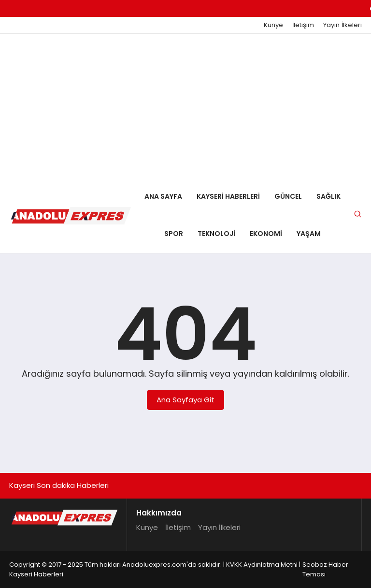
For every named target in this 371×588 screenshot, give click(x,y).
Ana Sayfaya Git (185, 400)
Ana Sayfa (163, 196)
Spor (174, 234)
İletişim (303, 25)
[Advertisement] (185, 106)
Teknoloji (216, 234)
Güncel (288, 196)
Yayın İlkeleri (342, 25)
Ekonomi (266, 234)
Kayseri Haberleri (228, 196)
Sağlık (328, 196)
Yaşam (309, 234)
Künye (273, 25)
